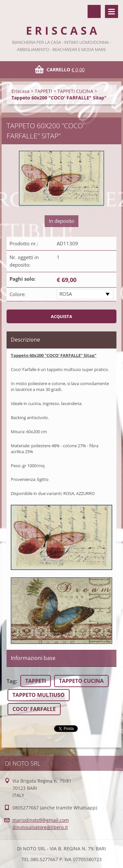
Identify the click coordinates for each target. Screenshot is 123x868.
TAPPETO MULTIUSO (39, 695)
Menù (112, 11)
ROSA (66, 294)
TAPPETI (43, 91)
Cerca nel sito (94, 11)
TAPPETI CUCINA (75, 91)
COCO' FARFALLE (34, 709)
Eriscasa (20, 91)
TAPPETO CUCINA (81, 681)
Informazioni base (33, 658)
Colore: (18, 294)
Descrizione (25, 340)
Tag (11, 681)
